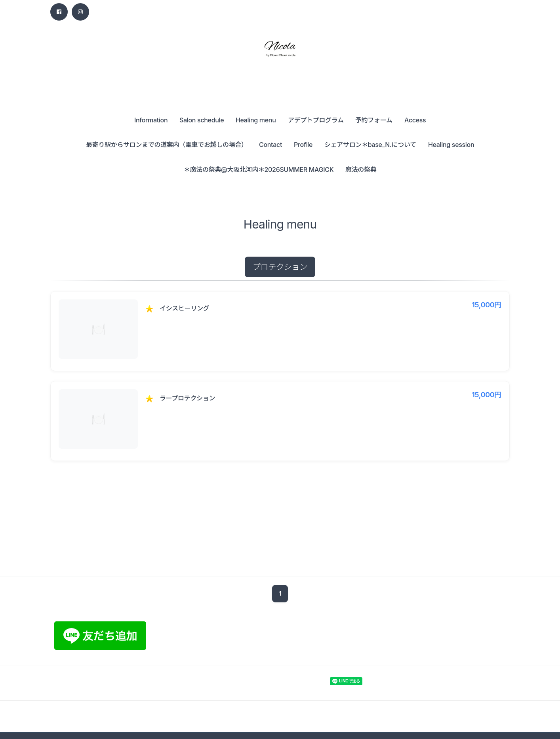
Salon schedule (202, 120)
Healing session (451, 145)
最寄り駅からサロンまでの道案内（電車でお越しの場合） (167, 145)
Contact (270, 145)
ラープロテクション (187, 398)
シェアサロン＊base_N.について (370, 145)
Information (151, 120)
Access (415, 120)
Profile (303, 145)
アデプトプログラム (316, 120)
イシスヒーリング (184, 308)
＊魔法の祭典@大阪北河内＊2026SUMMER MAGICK (259, 170)
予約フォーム (374, 120)
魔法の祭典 (361, 170)
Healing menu (256, 120)
